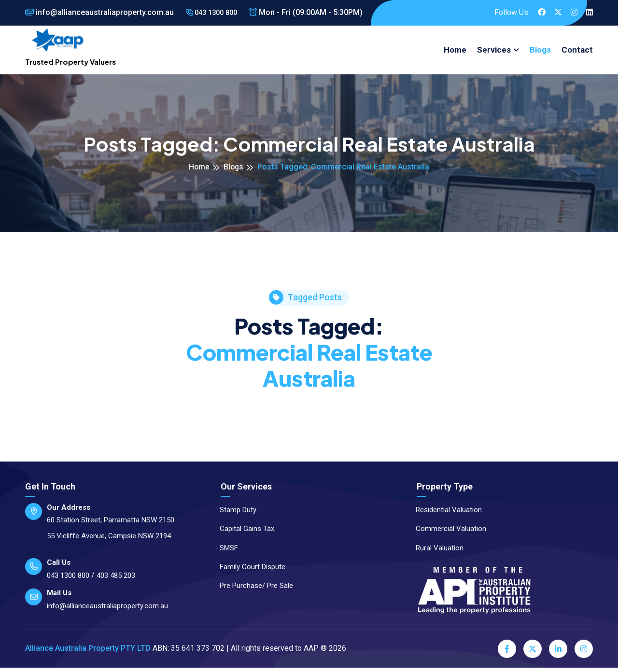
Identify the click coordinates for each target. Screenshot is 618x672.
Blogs (540, 52)
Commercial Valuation (447, 533)
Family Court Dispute (248, 571)
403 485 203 (116, 580)
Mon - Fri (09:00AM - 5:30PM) (312, 12)
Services (494, 52)
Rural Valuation (435, 552)
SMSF (225, 552)
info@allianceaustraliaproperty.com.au (99, 12)
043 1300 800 (214, 12)
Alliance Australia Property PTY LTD (88, 653)
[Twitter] (533, 653)
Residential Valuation (444, 514)
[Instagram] (584, 653)
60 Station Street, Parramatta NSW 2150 (111, 524)
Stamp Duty (234, 514)
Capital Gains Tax (243, 533)
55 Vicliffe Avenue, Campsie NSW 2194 (109, 540)
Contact (577, 52)
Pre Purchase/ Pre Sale (252, 590)
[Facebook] (507, 653)
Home (455, 52)
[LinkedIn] (558, 653)
